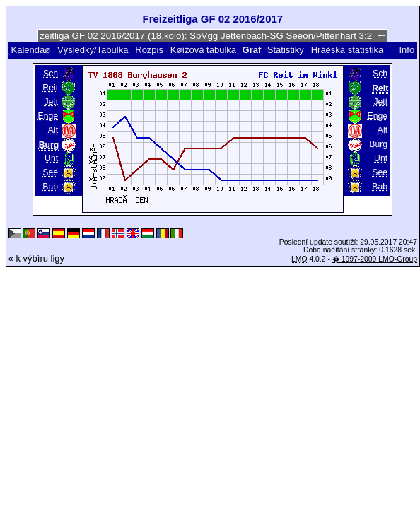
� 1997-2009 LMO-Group (375, 259)
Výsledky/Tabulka (93, 50)
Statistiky (286, 50)
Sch (51, 74)
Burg (378, 144)
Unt (51, 158)
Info (407, 50)
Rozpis (149, 50)
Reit (50, 88)
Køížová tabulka (203, 50)
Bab (50, 187)
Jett (51, 102)
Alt (53, 130)
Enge (48, 116)
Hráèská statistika (348, 50)
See (50, 172)
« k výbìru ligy (36, 258)
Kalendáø (30, 50)
